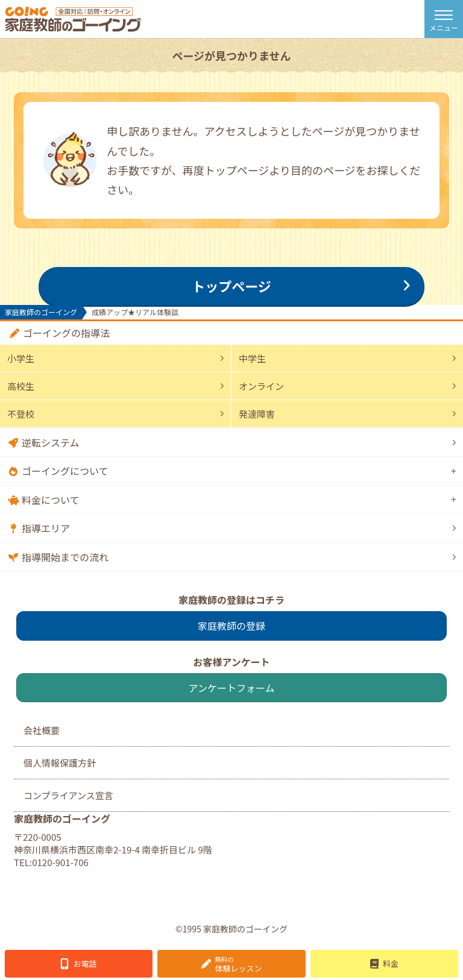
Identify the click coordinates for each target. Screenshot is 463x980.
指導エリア (46, 528)
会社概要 (42, 730)
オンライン (261, 386)
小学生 (21, 358)
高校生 (21, 386)
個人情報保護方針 (60, 763)
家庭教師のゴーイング (41, 312)
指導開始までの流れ (65, 557)
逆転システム (51, 442)
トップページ (231, 286)
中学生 (252, 358)
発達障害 (257, 414)
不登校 (21, 414)
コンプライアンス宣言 (68, 795)
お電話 (85, 963)
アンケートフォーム (232, 688)
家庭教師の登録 (231, 626)
